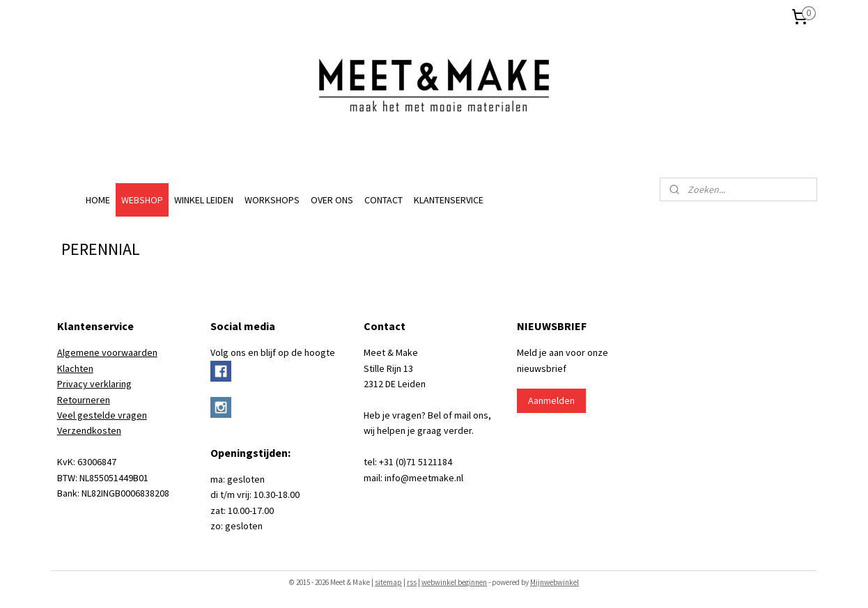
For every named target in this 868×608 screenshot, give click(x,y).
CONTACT (383, 200)
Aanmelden (551, 400)
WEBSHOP (142, 200)
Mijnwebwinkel (555, 582)
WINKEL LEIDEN (204, 200)
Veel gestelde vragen (102, 415)
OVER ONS (332, 200)
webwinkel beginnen (454, 582)
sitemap (388, 582)
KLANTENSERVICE (449, 200)
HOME (98, 200)
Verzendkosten (89, 430)
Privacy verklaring (94, 384)
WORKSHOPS (272, 200)
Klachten (75, 368)
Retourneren (84, 400)
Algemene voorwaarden (107, 352)
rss (412, 582)
